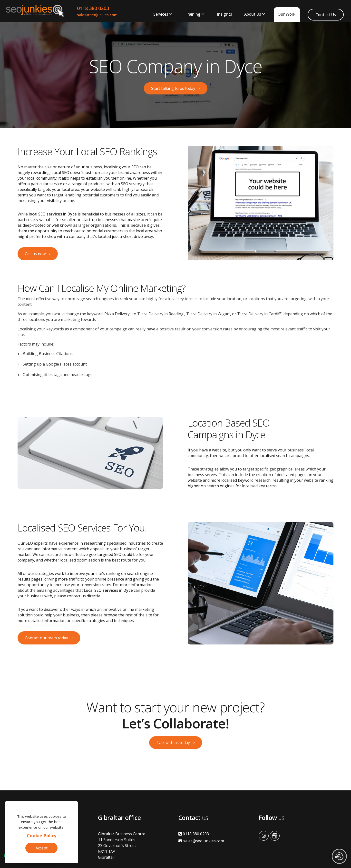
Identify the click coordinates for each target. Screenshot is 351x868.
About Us (253, 14)
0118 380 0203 (93, 8)
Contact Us (326, 15)
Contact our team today (46, 638)
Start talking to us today (173, 88)
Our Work (287, 14)
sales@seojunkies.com (97, 15)
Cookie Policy (42, 836)
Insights (224, 14)
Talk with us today (173, 743)
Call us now (35, 254)
